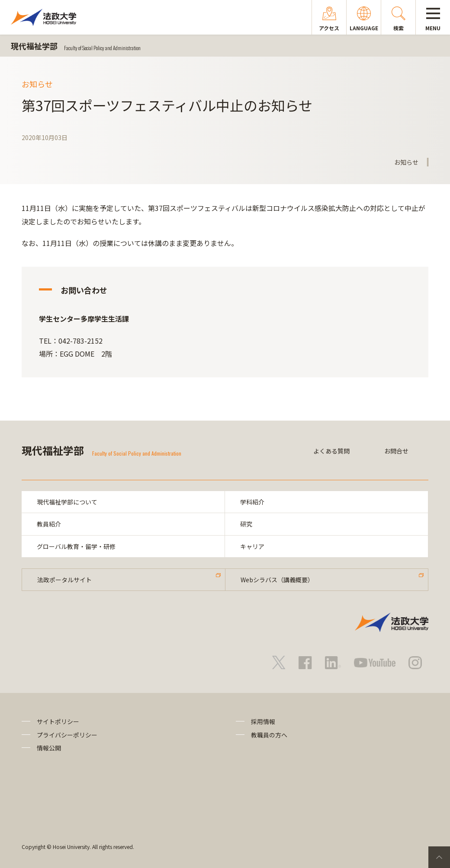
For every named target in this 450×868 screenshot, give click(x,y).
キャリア (252, 546)
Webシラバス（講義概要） (277, 580)
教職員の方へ (269, 735)
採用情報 (263, 721)
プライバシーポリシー (67, 735)
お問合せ (396, 451)
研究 (246, 524)
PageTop (439, 857)
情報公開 (49, 748)
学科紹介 (252, 502)
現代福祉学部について (67, 502)
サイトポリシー (58, 721)
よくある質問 (331, 451)
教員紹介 (49, 524)
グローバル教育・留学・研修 (76, 546)
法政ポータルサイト (64, 580)
